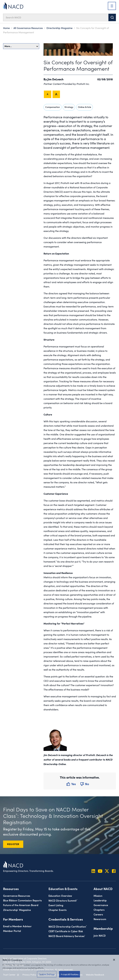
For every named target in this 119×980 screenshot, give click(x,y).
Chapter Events (57, 906)
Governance (101, 901)
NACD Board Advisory (67, 932)
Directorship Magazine (59, 28)
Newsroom (100, 915)
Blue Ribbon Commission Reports (22, 896)
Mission (98, 892)
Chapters (99, 906)
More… (21, 46)
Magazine (17, 906)
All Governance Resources (28, 28)
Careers (98, 910)
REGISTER (13, 844)
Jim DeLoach (55, 79)
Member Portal (12, 927)
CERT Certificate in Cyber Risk (66, 927)
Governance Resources (17, 892)
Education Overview (60, 892)
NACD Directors (63, 896)
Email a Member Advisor (17, 922)
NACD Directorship (68, 922)
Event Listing (56, 901)
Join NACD (100, 932)
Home (6, 28)
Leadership (100, 896)
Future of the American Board (21, 901)
